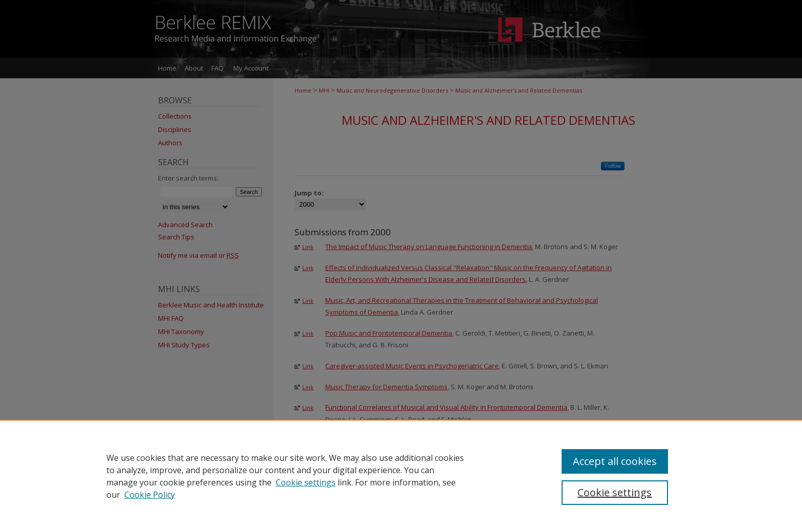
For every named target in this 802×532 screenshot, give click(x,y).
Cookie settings (306, 482)
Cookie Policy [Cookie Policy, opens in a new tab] (150, 495)
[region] (401, 476)
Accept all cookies (615, 461)
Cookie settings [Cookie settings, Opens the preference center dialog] (615, 492)
